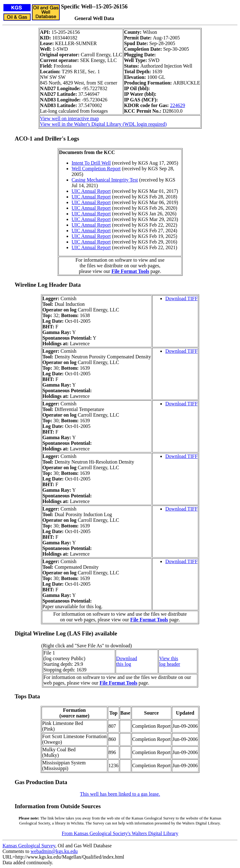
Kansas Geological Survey (29, 846)
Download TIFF (181, 298)
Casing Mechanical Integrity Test (105, 180)
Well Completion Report (96, 169)
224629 (177, 105)
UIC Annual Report (91, 191)
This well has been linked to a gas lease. (120, 794)
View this (169, 658)
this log (124, 664)
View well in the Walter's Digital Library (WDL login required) (103, 124)
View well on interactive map (69, 118)
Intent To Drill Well (91, 163)
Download (127, 658)
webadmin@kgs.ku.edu (54, 851)
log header (170, 664)
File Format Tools (130, 271)
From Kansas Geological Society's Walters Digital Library (120, 833)
